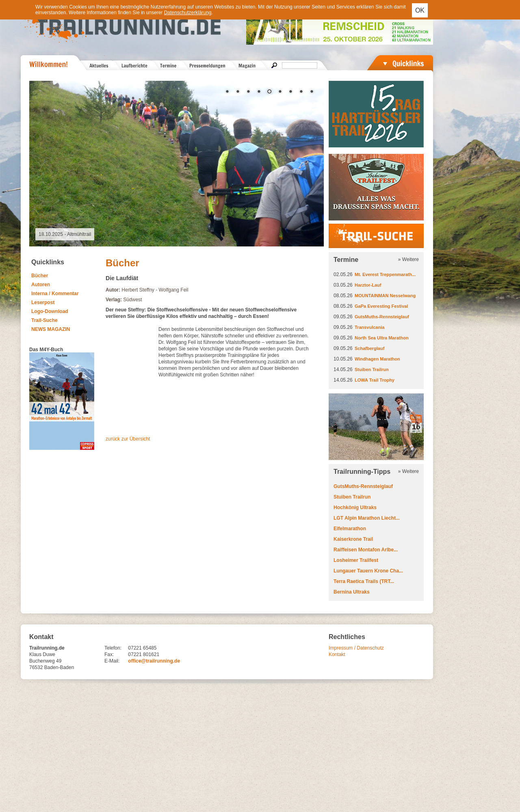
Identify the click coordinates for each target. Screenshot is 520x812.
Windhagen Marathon (377, 359)
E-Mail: (112, 661)
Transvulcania (369, 327)
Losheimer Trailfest (356, 560)
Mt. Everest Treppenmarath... (385, 274)
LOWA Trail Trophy (375, 380)
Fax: (109, 654)
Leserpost (43, 302)
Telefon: (113, 648)
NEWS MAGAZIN (51, 329)
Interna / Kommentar (55, 294)
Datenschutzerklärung (188, 13)
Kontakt (337, 654)
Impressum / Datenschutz (356, 648)
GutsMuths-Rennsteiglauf (382, 317)
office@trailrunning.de (154, 661)
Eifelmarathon (350, 529)
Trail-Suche (44, 320)
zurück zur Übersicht (128, 439)
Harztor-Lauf (368, 285)
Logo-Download (50, 311)
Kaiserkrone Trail (353, 539)
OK (420, 10)
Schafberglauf (369, 348)
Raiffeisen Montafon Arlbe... (366, 550)
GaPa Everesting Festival (381, 306)
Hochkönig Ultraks (355, 508)
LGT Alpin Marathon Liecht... (367, 518)
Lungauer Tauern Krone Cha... (368, 571)
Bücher (40, 276)
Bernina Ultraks (352, 592)
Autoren (41, 285)
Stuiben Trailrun (372, 369)
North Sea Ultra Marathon (382, 338)
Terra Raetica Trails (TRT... (364, 581)
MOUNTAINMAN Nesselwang (385, 296)
